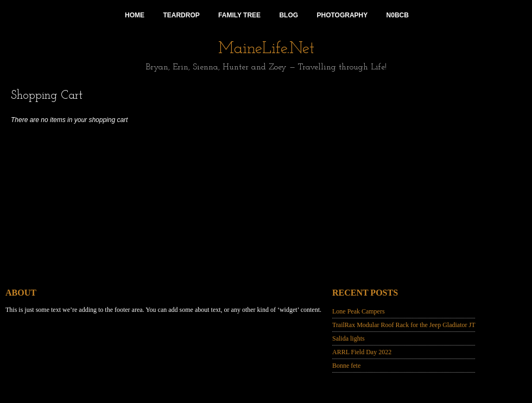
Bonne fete (346, 366)
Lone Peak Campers (359, 311)
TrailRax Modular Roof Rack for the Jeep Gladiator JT (404, 325)
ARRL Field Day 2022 (362, 352)
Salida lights (349, 338)
